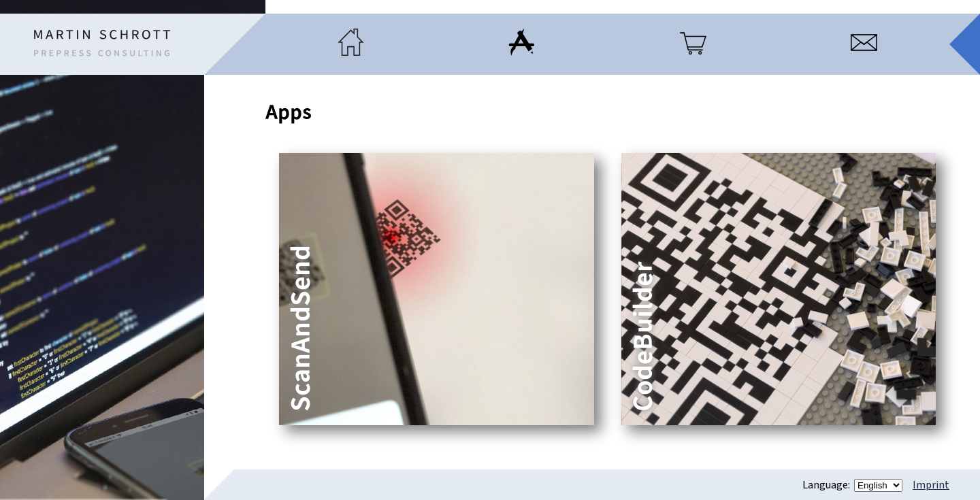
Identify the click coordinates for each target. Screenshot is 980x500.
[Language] (878, 485)
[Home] (102, 43)
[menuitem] (351, 44)
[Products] (693, 52)
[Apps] (522, 52)
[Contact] (864, 52)
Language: (827, 485)
